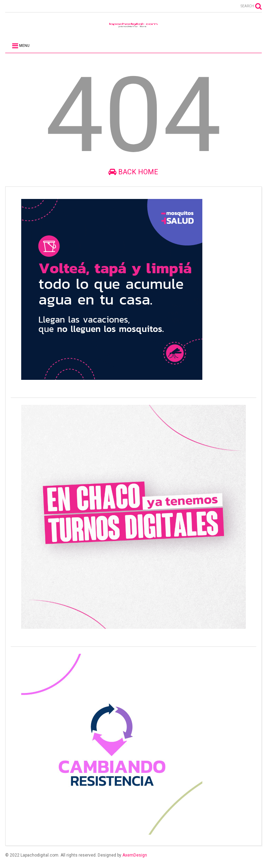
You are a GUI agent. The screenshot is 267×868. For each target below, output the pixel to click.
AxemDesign (135, 855)
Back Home (133, 172)
